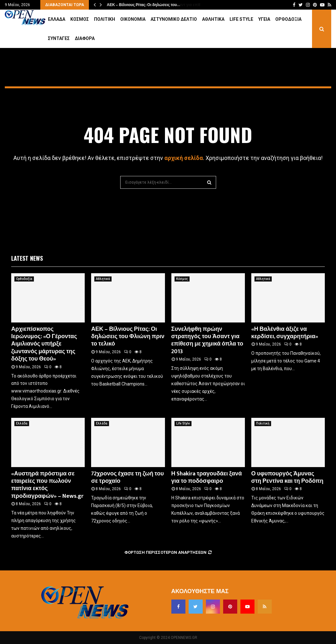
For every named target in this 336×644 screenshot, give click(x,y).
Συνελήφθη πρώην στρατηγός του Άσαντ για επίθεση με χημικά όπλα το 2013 (207, 340)
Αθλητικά (213, 19)
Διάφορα (85, 38)
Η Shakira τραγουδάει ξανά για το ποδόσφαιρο (207, 477)
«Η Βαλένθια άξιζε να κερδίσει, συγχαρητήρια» (285, 333)
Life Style (241, 19)
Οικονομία (133, 19)
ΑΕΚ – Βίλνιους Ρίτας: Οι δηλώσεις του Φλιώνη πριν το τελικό (128, 337)
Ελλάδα (57, 19)
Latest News (27, 258)
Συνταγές (59, 38)
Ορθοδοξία (288, 19)
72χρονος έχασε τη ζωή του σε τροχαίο (127, 477)
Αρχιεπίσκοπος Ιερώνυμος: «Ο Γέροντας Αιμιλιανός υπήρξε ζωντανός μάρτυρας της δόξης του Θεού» (44, 344)
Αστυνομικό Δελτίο (174, 19)
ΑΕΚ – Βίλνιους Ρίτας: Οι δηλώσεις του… (143, 5)
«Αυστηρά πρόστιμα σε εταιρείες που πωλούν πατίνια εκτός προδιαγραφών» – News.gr (47, 485)
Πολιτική (105, 19)
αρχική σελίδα (184, 158)
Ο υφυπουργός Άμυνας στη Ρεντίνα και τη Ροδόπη (287, 477)
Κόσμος (80, 19)
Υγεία (264, 19)
